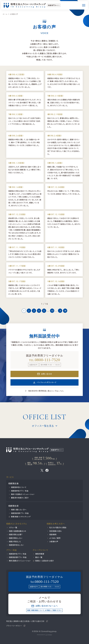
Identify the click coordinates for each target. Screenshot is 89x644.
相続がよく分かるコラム (17, 524)
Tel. (44, 582)
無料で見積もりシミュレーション (23, 494)
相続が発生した (15, 542)
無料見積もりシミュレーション (20, 561)
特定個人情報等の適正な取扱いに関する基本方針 (25, 621)
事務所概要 (40, 554)
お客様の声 (54, 542)
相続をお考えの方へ (56, 524)
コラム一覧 (13, 528)
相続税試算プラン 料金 (20, 513)
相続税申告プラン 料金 (20, 491)
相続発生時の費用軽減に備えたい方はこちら (46, 391)
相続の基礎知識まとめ (17, 531)
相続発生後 (13, 483)
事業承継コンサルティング (21, 517)
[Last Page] (65, 311)
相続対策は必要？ (16, 535)
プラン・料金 (12, 550)
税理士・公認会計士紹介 (45, 561)
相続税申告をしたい (16, 545)
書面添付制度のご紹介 (20, 498)
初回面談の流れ (55, 531)
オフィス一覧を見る (43, 426)
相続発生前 (13, 506)
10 (52, 311)
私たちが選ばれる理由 (58, 528)
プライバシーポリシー (14, 626)
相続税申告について (19, 487)
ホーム (5, 14)
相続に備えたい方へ (19, 510)
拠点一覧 (39, 557)
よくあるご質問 (55, 538)
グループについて (40, 550)
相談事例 (53, 535)
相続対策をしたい (16, 538)
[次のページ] (60, 311)
